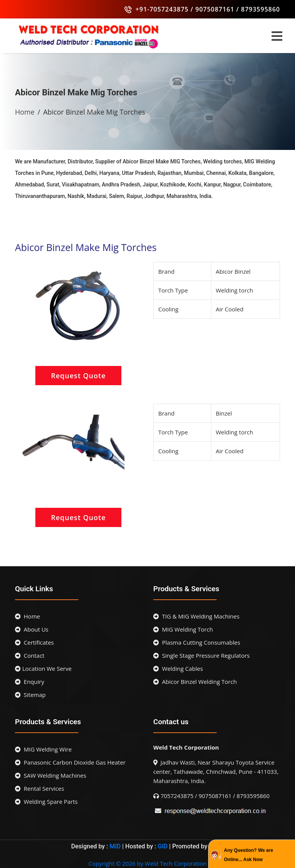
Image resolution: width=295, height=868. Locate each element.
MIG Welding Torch (183, 629)
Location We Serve (43, 668)
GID (163, 846)
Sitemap (30, 695)
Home (25, 112)
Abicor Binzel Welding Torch (195, 682)
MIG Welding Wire (43, 749)
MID (114, 846)
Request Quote (79, 376)
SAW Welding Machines (51, 775)
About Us (32, 629)
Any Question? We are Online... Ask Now (249, 855)
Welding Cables (178, 668)
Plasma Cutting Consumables (197, 642)
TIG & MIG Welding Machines (196, 616)
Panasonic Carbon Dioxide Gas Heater (70, 762)
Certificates (34, 642)
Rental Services (40, 788)
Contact (30, 655)
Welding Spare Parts (46, 801)
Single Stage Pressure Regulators (201, 655)
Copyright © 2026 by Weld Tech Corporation (147, 863)
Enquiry (30, 682)
